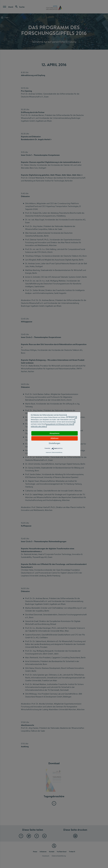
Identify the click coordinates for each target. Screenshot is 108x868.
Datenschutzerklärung (57, 452)
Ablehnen (54, 438)
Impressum (48, 452)
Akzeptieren (55, 433)
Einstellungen (54, 443)
